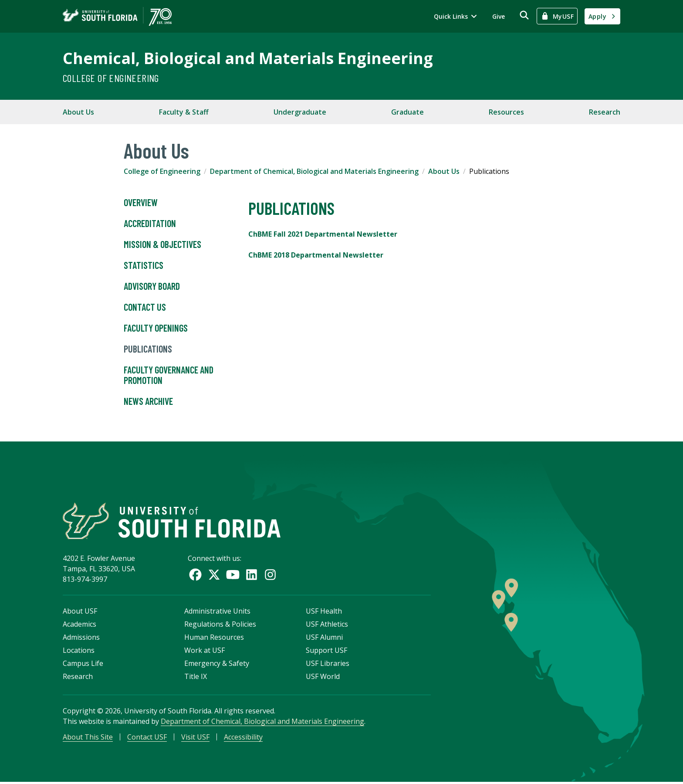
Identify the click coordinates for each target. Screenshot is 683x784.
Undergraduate (300, 112)
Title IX (196, 678)
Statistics (144, 265)
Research (605, 112)
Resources (506, 112)
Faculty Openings (156, 328)
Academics (79, 626)
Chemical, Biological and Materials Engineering (248, 58)
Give (499, 16)
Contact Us (145, 307)
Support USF (326, 652)
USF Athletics (327, 626)
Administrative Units (217, 613)
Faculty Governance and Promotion (169, 375)
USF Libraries (328, 665)
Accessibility (243, 739)
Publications (148, 349)
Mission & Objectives (162, 244)
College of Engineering (111, 78)
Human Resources (214, 639)
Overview (141, 203)
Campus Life (83, 665)
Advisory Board (152, 286)
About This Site (88, 739)
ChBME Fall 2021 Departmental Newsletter (323, 234)
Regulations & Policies (220, 626)
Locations (79, 652)
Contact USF (147, 739)
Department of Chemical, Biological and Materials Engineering (314, 171)
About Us (78, 112)
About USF (80, 613)
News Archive (148, 401)
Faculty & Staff (184, 112)
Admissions (81, 639)
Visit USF (195, 739)
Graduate (407, 112)
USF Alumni (324, 639)
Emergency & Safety (217, 665)
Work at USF (205, 652)
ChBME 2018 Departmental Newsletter (316, 255)
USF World (323, 678)
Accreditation (150, 224)
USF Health (324, 613)
